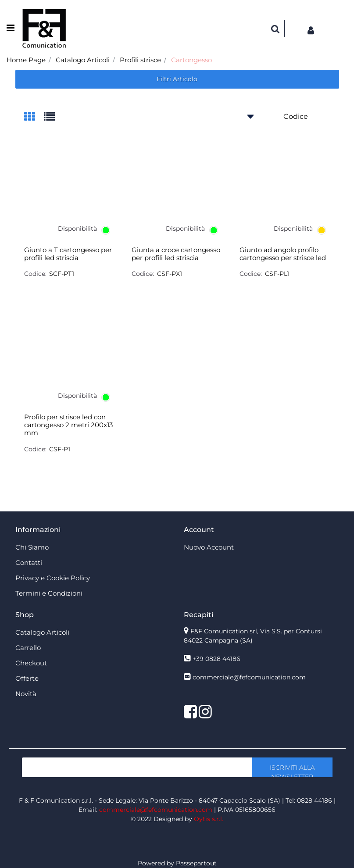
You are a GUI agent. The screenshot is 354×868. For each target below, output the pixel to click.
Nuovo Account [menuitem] (209, 547)
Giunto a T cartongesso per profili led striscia (68, 254)
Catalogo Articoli (83, 60)
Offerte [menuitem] (27, 678)
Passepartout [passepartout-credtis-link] (196, 863)
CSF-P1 (60, 449)
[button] (292, 767)
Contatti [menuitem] (29, 563)
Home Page (26, 60)
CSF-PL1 (277, 274)
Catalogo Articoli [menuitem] (42, 632)
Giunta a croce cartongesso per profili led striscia (176, 254)
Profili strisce (140, 60)
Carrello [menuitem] (28, 648)
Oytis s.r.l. (209, 819)
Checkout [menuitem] (31, 663)
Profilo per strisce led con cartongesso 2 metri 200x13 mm (68, 425)
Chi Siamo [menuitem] (32, 547)
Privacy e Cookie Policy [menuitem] (53, 578)
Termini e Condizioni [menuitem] (49, 593)
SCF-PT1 (62, 274)
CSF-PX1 (170, 274)
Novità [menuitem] (26, 694)
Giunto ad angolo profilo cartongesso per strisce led (283, 254)
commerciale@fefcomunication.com (249, 677)
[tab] (34, 117)
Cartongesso (191, 60)
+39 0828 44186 (216, 659)
